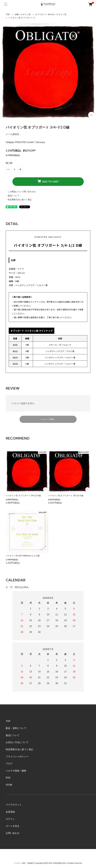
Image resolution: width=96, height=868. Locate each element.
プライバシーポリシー (17, 757)
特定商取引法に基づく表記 (19, 749)
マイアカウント (14, 805)
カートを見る (13, 826)
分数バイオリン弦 (23, 14)
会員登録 (10, 812)
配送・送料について (16, 728)
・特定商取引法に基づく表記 (19, 200)
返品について (13, 735)
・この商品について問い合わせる (21, 192)
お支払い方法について (17, 742)
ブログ (9, 764)
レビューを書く (48, 419)
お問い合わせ (13, 833)
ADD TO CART (48, 181)
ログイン (10, 819)
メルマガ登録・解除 (16, 771)
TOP (8, 14)
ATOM (9, 785)
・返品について (13, 196)
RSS (8, 778)
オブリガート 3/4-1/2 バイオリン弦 (51, 14)
